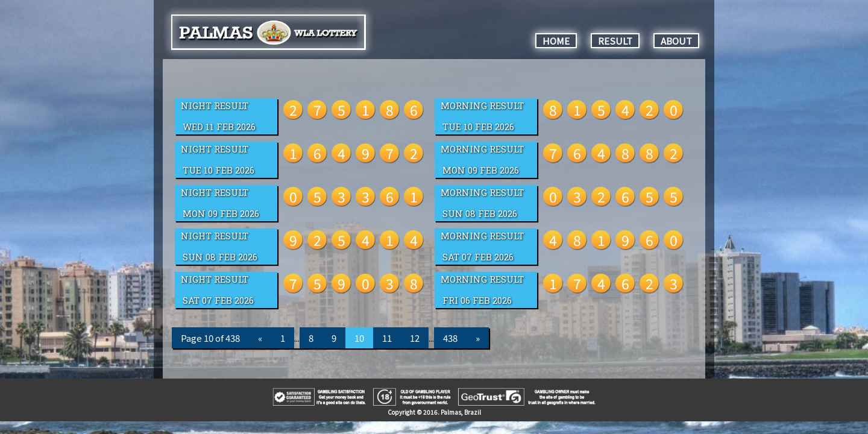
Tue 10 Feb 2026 (478, 127)
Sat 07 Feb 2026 (478, 257)
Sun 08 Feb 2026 (480, 214)
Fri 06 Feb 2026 (477, 300)
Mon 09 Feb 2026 (481, 170)
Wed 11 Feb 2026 (219, 127)
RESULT (615, 41)
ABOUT (676, 41)
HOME (556, 41)
